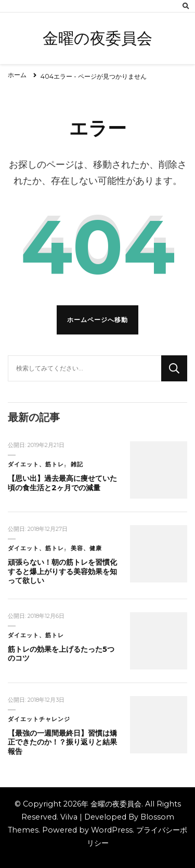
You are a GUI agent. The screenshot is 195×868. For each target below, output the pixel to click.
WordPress (112, 830)
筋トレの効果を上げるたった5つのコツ (61, 654)
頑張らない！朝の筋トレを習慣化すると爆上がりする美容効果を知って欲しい (62, 571)
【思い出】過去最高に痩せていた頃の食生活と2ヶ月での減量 (62, 483)
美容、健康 (86, 548)
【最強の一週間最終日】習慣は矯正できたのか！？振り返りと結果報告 (62, 742)
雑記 (77, 464)
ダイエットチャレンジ (39, 719)
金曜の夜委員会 (97, 38)
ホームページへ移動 (97, 320)
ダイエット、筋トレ (36, 464)
